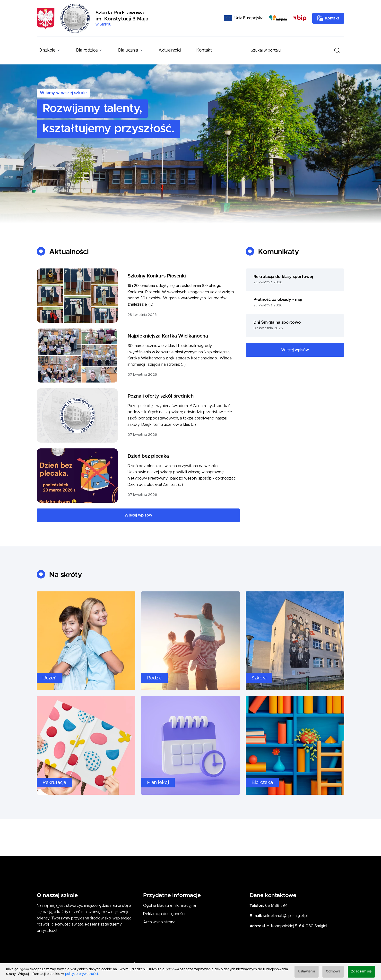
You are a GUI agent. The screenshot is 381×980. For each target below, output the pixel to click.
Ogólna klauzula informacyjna (169, 906)
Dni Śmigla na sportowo (277, 322)
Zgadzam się (361, 971)
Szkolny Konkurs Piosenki (157, 276)
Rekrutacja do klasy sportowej (283, 277)
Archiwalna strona (159, 922)
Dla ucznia (128, 50)
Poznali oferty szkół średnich (161, 396)
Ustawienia (307, 971)
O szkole (47, 50)
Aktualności (170, 50)
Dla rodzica (87, 50)
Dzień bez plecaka (148, 456)
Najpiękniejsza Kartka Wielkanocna (168, 336)
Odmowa (333, 971)
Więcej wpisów (138, 515)
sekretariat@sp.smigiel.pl (285, 916)
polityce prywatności (82, 974)
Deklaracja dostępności (164, 914)
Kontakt (204, 50)
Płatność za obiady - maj (278, 300)
